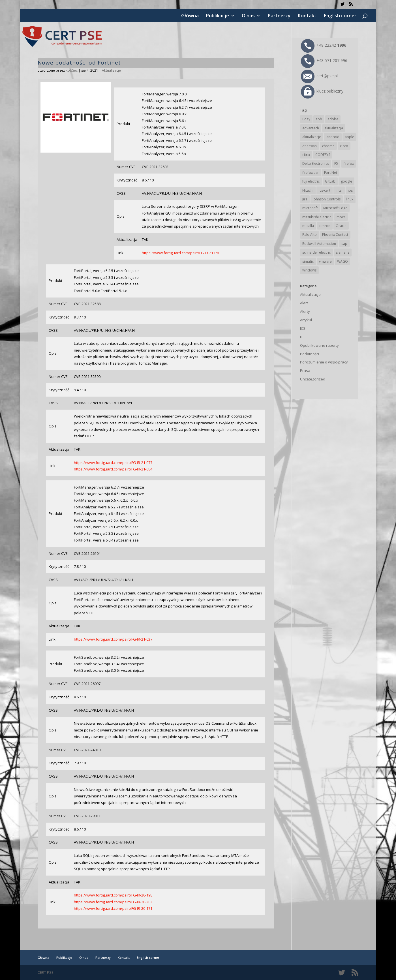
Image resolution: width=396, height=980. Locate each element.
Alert (304, 303)
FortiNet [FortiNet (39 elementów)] (331, 173)
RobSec (72, 70)
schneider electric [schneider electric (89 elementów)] (316, 252)
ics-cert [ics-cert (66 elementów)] (325, 190)
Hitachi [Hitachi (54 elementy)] (308, 190)
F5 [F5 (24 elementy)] (336, 163)
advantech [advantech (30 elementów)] (311, 128)
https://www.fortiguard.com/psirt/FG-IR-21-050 (181, 253)
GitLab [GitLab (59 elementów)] (330, 181)
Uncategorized (313, 379)
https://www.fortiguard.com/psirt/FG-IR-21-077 (113, 463)
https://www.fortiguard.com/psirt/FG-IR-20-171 (113, 908)
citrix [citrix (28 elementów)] (306, 155)
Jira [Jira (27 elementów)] (305, 199)
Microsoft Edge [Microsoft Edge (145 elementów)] (335, 208)
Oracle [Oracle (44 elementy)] (341, 226)
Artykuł (306, 320)
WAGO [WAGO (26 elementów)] (343, 261)
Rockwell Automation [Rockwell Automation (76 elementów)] (319, 244)
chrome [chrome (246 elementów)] (328, 146)
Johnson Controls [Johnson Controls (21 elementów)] (327, 199)
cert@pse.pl (319, 76)
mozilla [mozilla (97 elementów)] (308, 226)
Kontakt (307, 16)
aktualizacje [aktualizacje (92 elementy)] (312, 137)
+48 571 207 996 (324, 60)
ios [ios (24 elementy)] (350, 190)
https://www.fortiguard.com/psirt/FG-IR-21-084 (113, 469)
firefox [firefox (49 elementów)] (349, 163)
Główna (190, 16)
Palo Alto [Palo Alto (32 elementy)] (310, 235)
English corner (340, 16)
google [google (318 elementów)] (346, 181)
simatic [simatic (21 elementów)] (308, 261)
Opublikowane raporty (319, 345)
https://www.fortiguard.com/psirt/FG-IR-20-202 (113, 902)
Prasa (305, 371)
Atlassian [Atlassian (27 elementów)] (310, 146)
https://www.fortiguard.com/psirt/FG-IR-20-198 (113, 895)
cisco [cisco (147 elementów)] (344, 146)
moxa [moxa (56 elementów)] (341, 217)
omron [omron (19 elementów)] (325, 226)
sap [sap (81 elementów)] (344, 244)
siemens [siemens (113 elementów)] (343, 252)
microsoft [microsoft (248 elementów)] (310, 208)
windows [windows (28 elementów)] (309, 270)
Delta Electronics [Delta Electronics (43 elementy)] (316, 163)
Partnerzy (279, 16)
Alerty (305, 311)
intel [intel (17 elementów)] (339, 190)
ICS (303, 328)
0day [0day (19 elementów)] (306, 119)
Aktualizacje (111, 70)
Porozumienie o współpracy (324, 362)
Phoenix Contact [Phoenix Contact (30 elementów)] (335, 235)
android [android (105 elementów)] (333, 137)
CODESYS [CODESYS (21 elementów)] (323, 155)
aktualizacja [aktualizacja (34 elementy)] (334, 128)
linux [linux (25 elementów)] (350, 199)
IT (301, 337)
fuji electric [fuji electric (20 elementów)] (311, 181)
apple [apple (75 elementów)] (349, 137)
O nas (248, 16)
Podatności (310, 354)
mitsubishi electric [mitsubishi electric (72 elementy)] (317, 217)
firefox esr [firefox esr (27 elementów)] (311, 173)
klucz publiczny (322, 91)
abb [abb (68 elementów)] (319, 119)
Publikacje (217, 16)
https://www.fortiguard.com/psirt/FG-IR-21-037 (113, 639)
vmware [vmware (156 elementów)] (325, 261)
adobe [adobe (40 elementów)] (333, 119)
